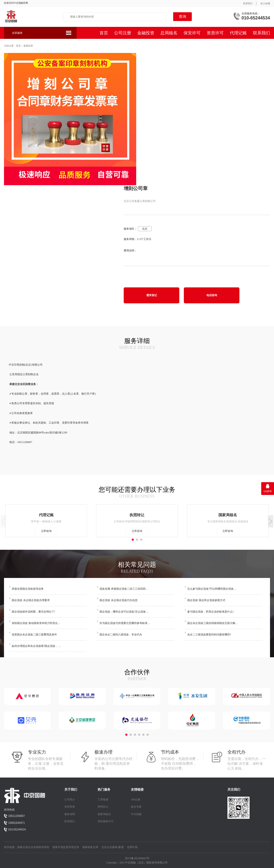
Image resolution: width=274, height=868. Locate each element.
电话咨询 (212, 295)
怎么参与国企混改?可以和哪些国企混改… (212, 589)
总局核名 (169, 33)
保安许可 (192, 33)
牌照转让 (103, 807)
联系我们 (248, 3)
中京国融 (136, 814)
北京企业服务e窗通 (113, 847)
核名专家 (136, 807)
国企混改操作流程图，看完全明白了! (33, 612)
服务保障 (70, 814)
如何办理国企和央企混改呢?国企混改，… (36, 646)
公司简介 (70, 799)
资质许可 (215, 33)
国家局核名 (104, 814)
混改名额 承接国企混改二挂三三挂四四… (124, 589)
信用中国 (132, 847)
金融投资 (146, 33)
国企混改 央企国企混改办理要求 (31, 600)
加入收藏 (265, 3)
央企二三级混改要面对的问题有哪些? (209, 635)
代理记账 (238, 33)
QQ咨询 (268, 491)
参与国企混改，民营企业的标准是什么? (211, 612)
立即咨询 (46, 531)
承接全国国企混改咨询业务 (28, 589)
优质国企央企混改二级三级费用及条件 (34, 635)
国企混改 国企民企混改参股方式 (206, 600)
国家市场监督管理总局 (66, 847)
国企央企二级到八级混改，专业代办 (121, 635)
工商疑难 (103, 799)
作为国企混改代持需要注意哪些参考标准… (125, 623)
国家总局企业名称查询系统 (33, 847)
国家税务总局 (90, 847)
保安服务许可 (106, 821)
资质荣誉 (70, 807)
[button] (271, 521)
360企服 (136, 799)
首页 (104, 33)
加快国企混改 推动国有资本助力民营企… (36, 623)
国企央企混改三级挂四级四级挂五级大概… (213, 623)
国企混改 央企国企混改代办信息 (119, 600)
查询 (182, 16)
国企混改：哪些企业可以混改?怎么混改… (124, 612)
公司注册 (123, 33)
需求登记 (152, 295)
